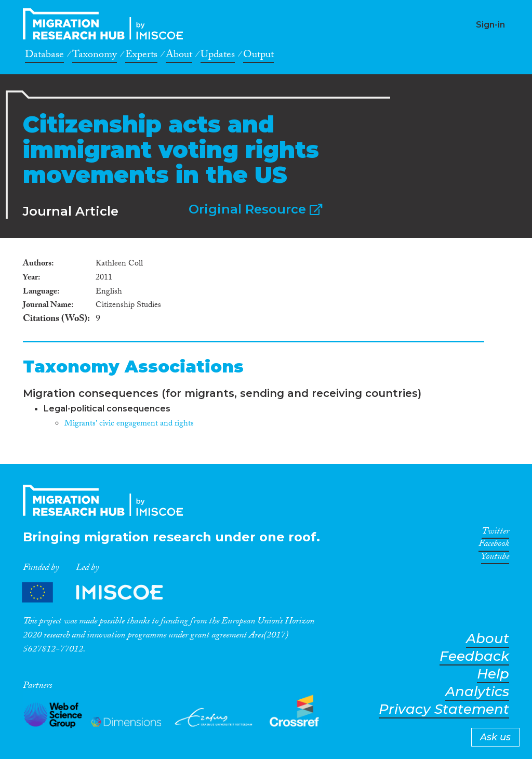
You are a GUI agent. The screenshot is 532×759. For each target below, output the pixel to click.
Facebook (494, 545)
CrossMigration (106, 24)
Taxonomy (95, 56)
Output (258, 56)
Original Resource (255, 209)
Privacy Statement (444, 709)
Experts (141, 56)
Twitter (495, 533)
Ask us (495, 737)
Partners (101, 592)
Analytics (477, 692)
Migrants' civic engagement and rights (129, 424)
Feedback (474, 656)
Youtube (495, 558)
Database (44, 56)
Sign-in (490, 25)
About (179, 56)
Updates (218, 56)
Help (493, 674)
